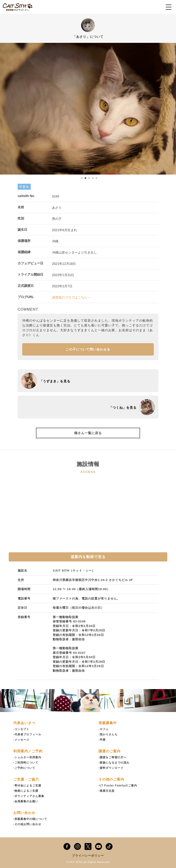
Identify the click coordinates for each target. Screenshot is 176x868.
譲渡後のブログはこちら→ (71, 297)
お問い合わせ (24, 813)
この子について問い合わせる (88, 349)
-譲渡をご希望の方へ (113, 757)
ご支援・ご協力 (26, 779)
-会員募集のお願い (26, 801)
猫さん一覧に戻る (88, 433)
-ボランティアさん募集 (29, 796)
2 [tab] (85, 178)
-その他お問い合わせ (27, 824)
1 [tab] (82, 178)
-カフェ (104, 729)
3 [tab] (89, 178)
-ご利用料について (26, 763)
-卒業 (102, 740)
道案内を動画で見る (88, 557)
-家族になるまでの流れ (114, 763)
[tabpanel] (88, 109)
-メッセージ (21, 740)
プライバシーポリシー (88, 856)
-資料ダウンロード (111, 768)
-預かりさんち (108, 734)
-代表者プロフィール (27, 734)
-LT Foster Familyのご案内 (118, 786)
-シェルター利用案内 (27, 757)
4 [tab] (93, 178)
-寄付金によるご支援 (27, 786)
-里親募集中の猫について (30, 819)
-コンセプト (21, 729)
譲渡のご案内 (110, 751)
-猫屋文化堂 (107, 791)
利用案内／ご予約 (28, 751)
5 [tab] (96, 178)
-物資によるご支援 (26, 791)
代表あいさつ (24, 723)
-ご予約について (24, 768)
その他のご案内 (111, 779)
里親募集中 (108, 723)
